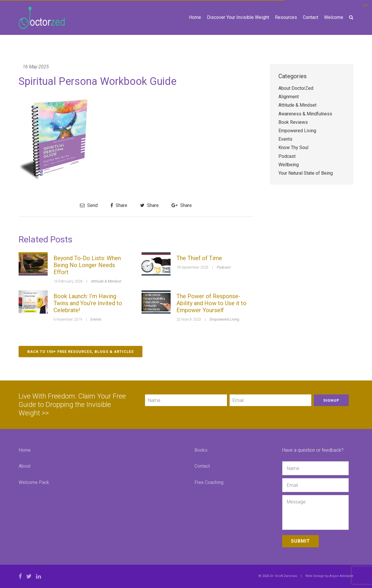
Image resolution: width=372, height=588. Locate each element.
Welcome (334, 17)
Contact (311, 17)
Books (201, 450)
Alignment (289, 97)
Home (195, 17)
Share (119, 205)
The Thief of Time (199, 258)
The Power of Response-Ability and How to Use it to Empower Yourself (211, 303)
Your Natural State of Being (306, 173)
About (25, 466)
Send (89, 205)
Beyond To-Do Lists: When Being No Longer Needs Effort (87, 265)
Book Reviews (293, 122)
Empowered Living (224, 319)
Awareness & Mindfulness (305, 114)
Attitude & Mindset (106, 281)
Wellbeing (289, 165)
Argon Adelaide (341, 576)
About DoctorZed (296, 88)
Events (96, 319)
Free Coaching (209, 482)
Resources (286, 17)
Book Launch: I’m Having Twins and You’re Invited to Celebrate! (88, 303)
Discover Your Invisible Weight (238, 17)
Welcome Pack (34, 482)
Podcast (224, 267)
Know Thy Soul (293, 148)
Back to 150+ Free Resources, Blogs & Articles (81, 352)
